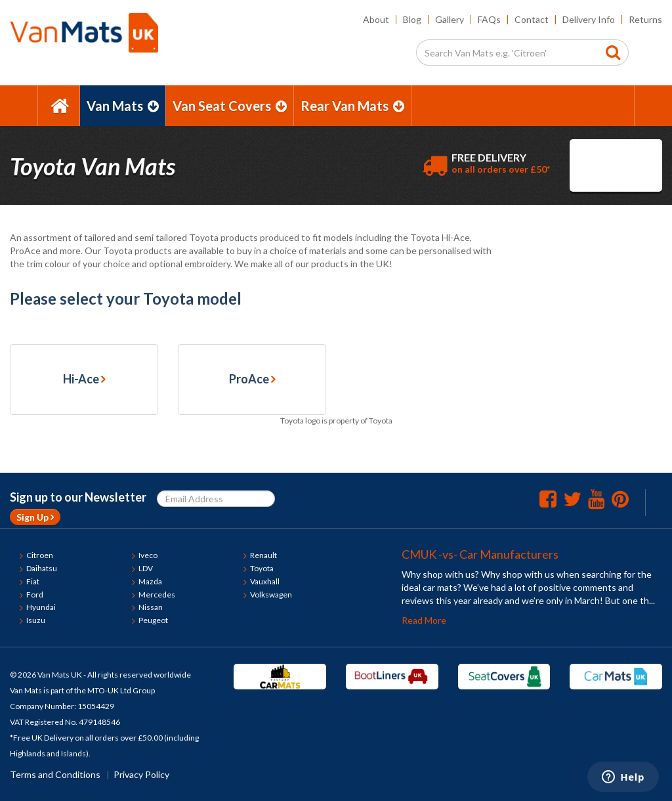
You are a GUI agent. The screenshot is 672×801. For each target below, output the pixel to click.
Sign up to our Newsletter (78, 497)
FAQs (489, 19)
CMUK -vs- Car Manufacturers (480, 554)
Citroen (40, 555)
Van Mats (123, 106)
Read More (424, 620)
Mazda (150, 581)
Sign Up (35, 517)
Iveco (148, 555)
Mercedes (157, 595)
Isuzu (36, 620)
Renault (263, 555)
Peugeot (153, 620)
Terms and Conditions (55, 774)
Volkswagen (271, 595)
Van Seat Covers (230, 106)
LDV (146, 568)
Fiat (33, 581)
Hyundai (41, 607)
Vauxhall (265, 581)
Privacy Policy (141, 774)
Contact (532, 19)
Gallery (450, 19)
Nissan (151, 607)
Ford (35, 595)
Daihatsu (42, 568)
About (376, 19)
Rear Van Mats (352, 106)
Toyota (262, 568)
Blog (412, 19)
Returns (645, 19)
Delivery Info (589, 19)
